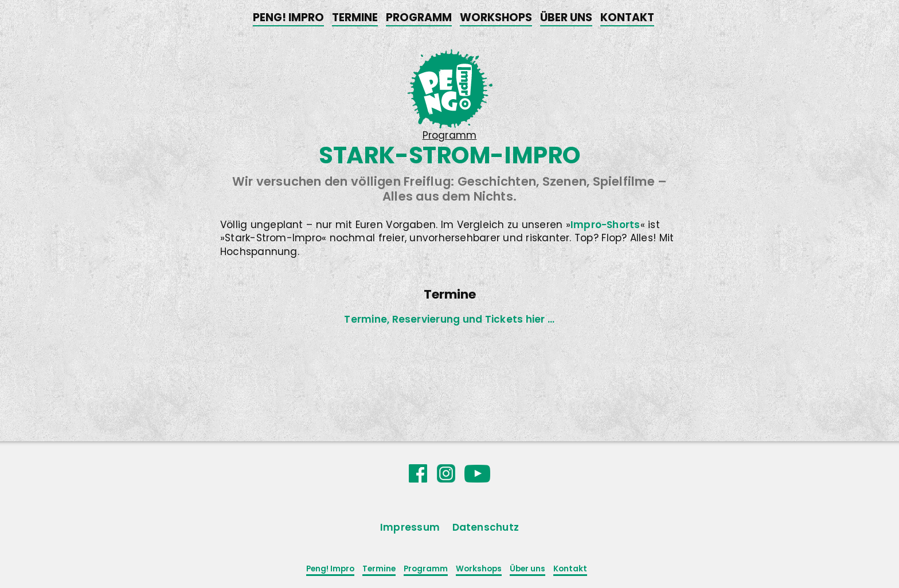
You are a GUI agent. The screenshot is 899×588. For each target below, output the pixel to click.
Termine (355, 17)
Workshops (496, 17)
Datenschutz (486, 527)
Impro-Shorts (605, 225)
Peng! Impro (288, 17)
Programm (419, 17)
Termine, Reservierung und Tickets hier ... (449, 319)
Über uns (566, 17)
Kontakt (627, 17)
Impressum (410, 527)
